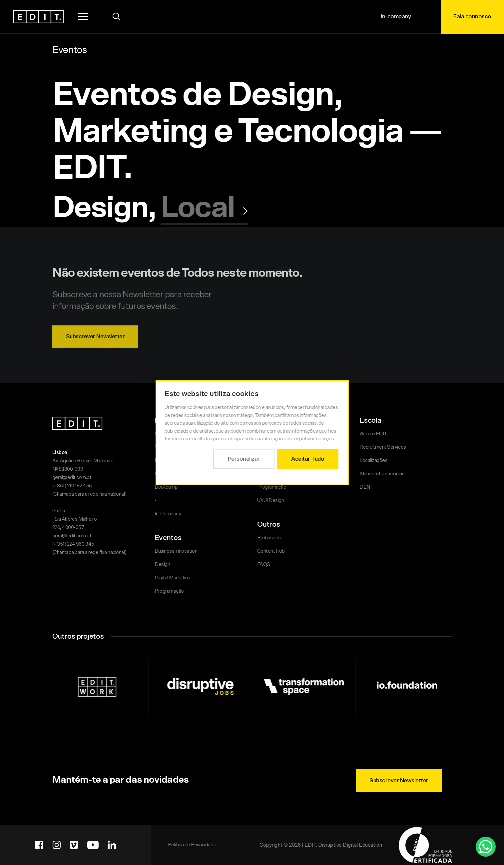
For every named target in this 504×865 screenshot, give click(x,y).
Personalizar (244, 458)
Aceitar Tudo (308, 458)
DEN (365, 487)
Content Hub (271, 551)
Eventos (70, 50)
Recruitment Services (383, 447)
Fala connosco (472, 16)
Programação (169, 591)
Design (162, 564)
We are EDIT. (374, 434)
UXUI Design (271, 500)
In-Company (168, 514)
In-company (396, 16)
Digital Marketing (173, 578)
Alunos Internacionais (382, 474)
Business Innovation (176, 551)
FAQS (264, 564)
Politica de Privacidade (192, 845)
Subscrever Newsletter (95, 349)
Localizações (373, 460)
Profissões (269, 538)
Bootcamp (166, 487)
